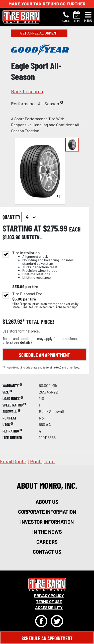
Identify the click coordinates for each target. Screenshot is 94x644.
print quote (42, 461)
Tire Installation (49, 265)
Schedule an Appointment (44, 355)
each (75, 229)
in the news (47, 532)
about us (47, 502)
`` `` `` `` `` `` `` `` (30, 217)
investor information (47, 522)
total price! (39, 322)
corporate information (47, 512)
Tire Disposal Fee (27, 294)
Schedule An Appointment (47, 638)
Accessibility (49, 607)
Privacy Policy (49, 595)
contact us (47, 552)
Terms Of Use (49, 601)
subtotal (32, 237)
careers (47, 542)
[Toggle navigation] (88, 17)
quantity (20, 217)
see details (22, 342)
